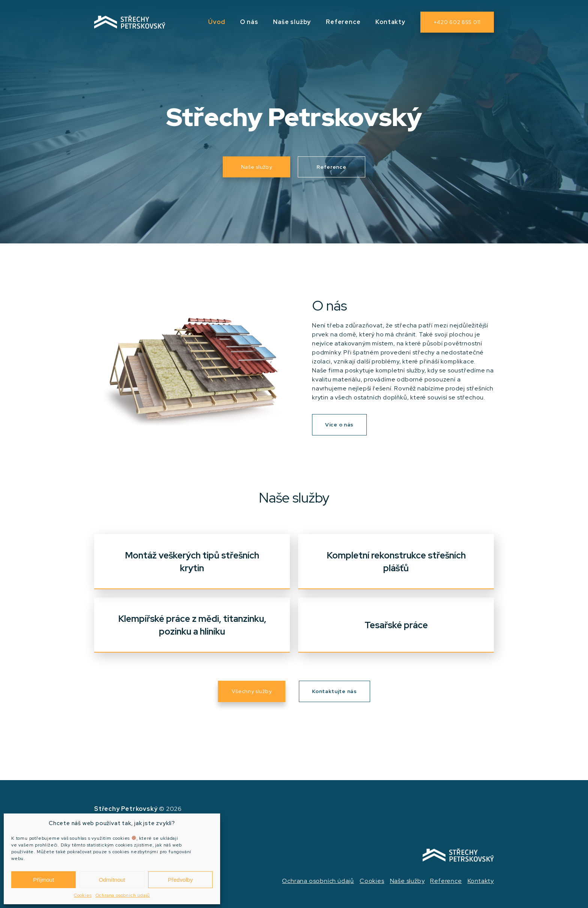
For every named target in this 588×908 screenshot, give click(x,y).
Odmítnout (112, 880)
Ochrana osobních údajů (123, 895)
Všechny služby (252, 691)
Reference (343, 22)
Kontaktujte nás (334, 691)
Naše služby (292, 22)
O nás (249, 22)
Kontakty (390, 22)
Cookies (83, 895)
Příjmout (43, 880)
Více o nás (339, 425)
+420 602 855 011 (457, 22)
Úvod (217, 22)
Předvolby (180, 880)
